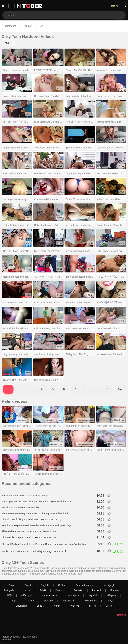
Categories (11, 26)
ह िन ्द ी (27, 595)
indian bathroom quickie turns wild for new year (26, 496)
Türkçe (110, 601)
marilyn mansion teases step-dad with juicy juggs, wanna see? (34, 551)
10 (109, 389)
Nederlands (91, 601)
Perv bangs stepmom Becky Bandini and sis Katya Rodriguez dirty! (36, 525)
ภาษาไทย (74, 606)
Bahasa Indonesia (85, 585)
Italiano (31, 601)
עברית (27, 590)
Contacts (122, 615)
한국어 (92, 606)
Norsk (57, 606)
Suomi (12, 585)
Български (73, 595)
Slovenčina (21, 606)
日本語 (109, 606)
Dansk (28, 585)
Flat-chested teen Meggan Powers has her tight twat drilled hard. (35, 514)
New (41, 26)
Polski (43, 590)
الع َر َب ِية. (109, 585)
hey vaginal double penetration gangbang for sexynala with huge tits (37, 502)
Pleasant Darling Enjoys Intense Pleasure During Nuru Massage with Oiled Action (44, 544)
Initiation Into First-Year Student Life (20, 508)
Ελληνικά (111, 595)
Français (115, 590)
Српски (40, 606)
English (45, 585)
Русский (96, 590)
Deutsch (60, 590)
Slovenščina (69, 601)
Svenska (78, 590)
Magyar (13, 601)
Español (93, 595)
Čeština (62, 585)
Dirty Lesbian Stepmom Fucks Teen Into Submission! (29, 537)
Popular (27, 26)
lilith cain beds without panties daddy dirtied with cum (29, 531)
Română (48, 601)
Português (9, 590)
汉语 (9, 595)
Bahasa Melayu (50, 595)
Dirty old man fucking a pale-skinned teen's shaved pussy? (32, 519)
